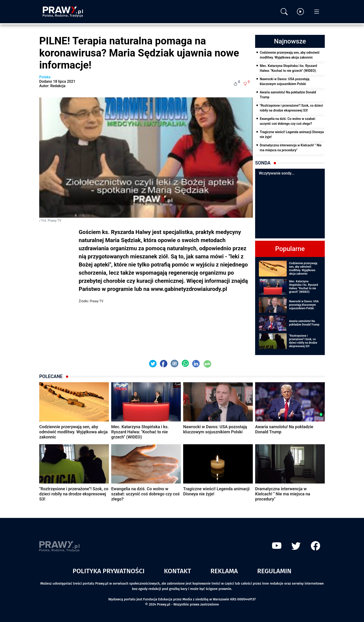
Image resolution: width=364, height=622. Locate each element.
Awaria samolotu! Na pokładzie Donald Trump (288, 95)
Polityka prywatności (109, 571)
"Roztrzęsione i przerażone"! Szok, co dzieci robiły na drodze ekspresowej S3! (291, 108)
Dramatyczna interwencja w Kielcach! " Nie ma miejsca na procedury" (291, 148)
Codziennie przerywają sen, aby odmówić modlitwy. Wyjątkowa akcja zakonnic (290, 55)
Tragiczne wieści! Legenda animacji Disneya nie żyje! (292, 134)
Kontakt (177, 571)
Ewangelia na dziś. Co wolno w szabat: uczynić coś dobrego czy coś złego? (288, 121)
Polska (45, 77)
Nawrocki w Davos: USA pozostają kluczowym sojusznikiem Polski (285, 81)
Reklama (224, 571)
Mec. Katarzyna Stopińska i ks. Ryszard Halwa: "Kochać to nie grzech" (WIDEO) (288, 68)
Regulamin (274, 571)
